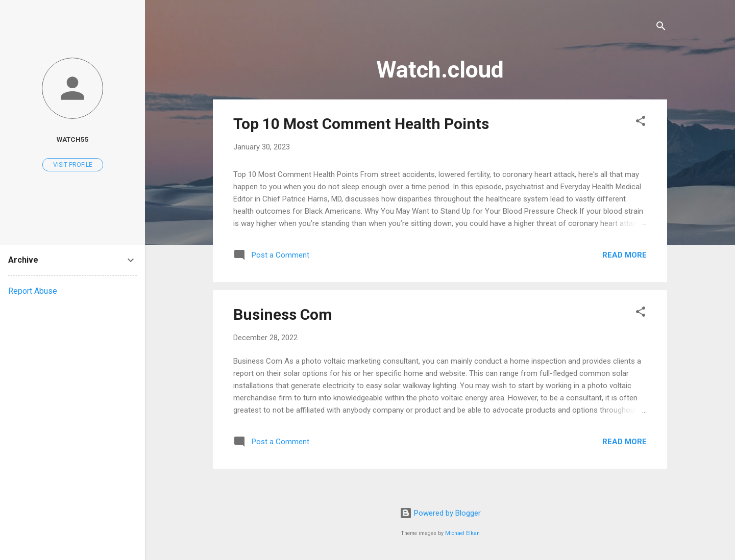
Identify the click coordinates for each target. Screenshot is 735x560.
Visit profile (73, 165)
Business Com (283, 314)
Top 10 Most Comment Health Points (361, 124)
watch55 (73, 139)
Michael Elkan (462, 533)
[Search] (661, 28)
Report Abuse (33, 291)
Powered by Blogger (440, 513)
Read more (624, 255)
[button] (641, 123)
